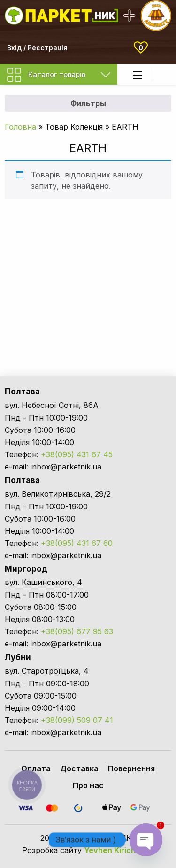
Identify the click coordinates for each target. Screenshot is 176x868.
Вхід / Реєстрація (37, 48)
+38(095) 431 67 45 (77, 454)
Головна (20, 127)
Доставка (79, 768)
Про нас (88, 785)
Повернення (131, 768)
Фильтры (88, 103)
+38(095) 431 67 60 (77, 543)
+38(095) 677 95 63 (77, 631)
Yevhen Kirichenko (119, 850)
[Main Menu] (138, 75)
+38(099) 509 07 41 (77, 720)
